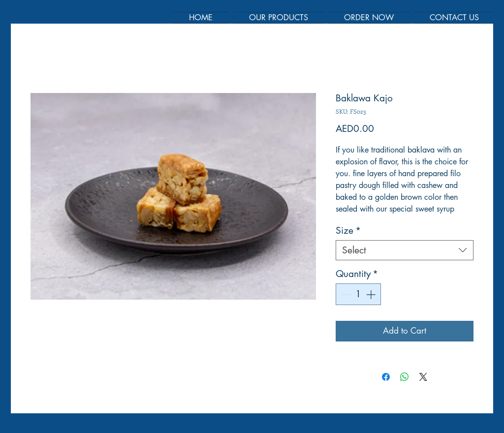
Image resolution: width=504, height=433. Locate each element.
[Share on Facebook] (386, 377)
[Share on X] (423, 377)
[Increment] (372, 294)
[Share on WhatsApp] (405, 377)
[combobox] (405, 250)
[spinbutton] (359, 294)
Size (348, 231)
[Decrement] (345, 294)
